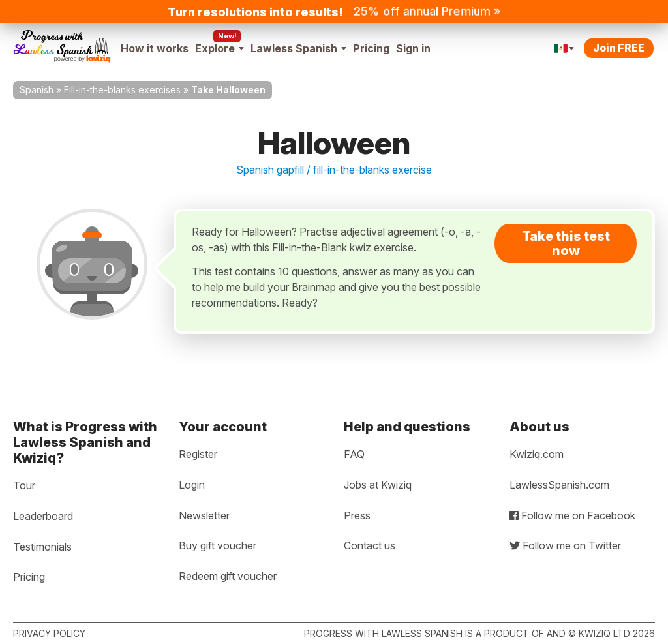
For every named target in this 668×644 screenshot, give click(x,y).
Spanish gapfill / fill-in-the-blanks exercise (334, 170)
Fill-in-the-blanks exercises (122, 90)
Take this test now (566, 243)
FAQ (354, 454)
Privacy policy (49, 633)
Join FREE (619, 48)
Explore (220, 48)
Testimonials (42, 547)
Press (357, 515)
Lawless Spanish (298, 48)
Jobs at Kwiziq (378, 485)
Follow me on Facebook (572, 515)
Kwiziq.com (537, 454)
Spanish (37, 90)
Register (198, 454)
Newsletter (204, 515)
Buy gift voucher (218, 545)
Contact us (370, 545)
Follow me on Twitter (565, 545)
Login (192, 485)
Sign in (413, 48)
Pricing (371, 48)
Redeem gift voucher (228, 576)
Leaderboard (43, 516)
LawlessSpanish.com (559, 485)
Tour (24, 485)
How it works (155, 48)
